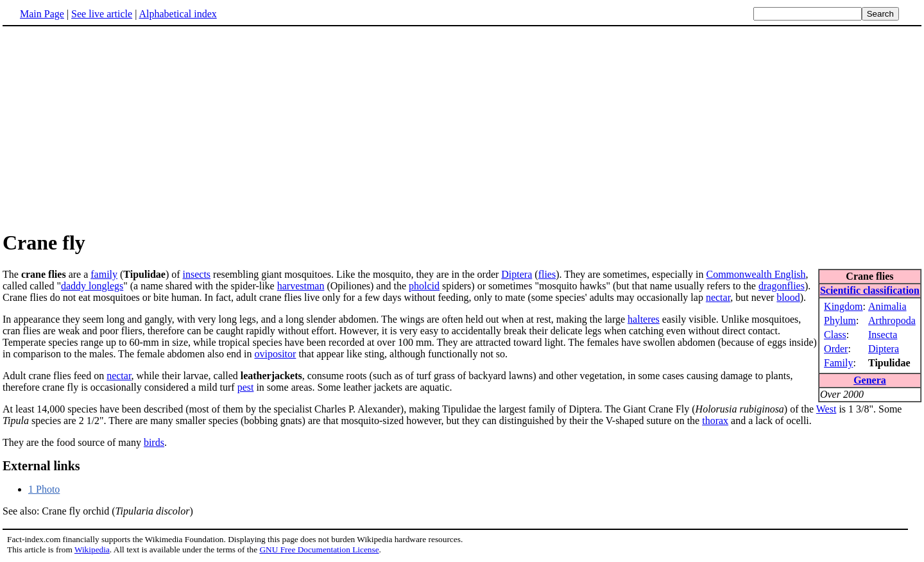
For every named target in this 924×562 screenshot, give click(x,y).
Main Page (42, 14)
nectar (718, 297)
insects (197, 274)
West (826, 409)
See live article (102, 14)
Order (836, 349)
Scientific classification (870, 290)
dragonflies (782, 286)
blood (788, 297)
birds (154, 442)
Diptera (884, 349)
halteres (644, 319)
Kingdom (843, 306)
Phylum (840, 320)
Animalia (887, 306)
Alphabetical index (177, 14)
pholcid (424, 286)
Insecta (883, 335)
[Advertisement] (110, 128)
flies (547, 274)
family (104, 274)
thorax (715, 421)
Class (835, 335)
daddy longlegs (92, 286)
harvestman (301, 286)
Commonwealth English (756, 274)
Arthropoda (892, 320)
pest (246, 387)
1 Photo (44, 489)
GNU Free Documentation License (319, 549)
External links (41, 466)
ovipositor (275, 354)
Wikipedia (92, 549)
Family (838, 363)
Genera (870, 380)
